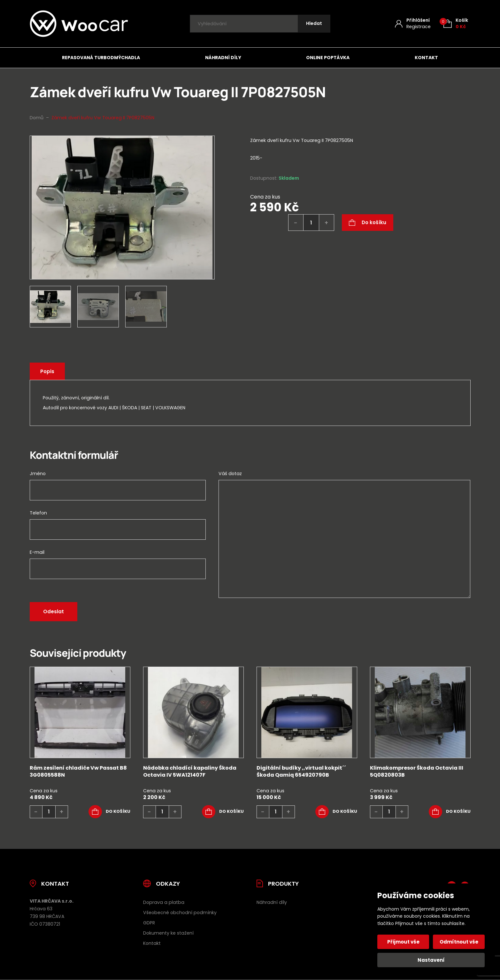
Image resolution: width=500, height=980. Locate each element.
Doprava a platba (164, 902)
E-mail (37, 552)
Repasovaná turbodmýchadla (101, 58)
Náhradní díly (223, 58)
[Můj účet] (413, 24)
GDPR (149, 923)
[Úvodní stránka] (79, 24)
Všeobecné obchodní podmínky (180, 913)
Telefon (38, 513)
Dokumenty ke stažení (168, 933)
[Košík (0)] (456, 24)
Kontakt (426, 58)
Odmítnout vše (459, 942)
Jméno (38, 474)
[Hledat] (314, 24)
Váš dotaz (230, 474)
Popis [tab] (47, 371)
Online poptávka (328, 58)
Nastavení (431, 960)
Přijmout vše (403, 942)
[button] (109, 812)
